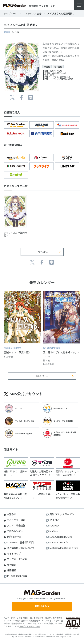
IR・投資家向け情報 (17, 576)
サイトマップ (14, 554)
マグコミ (54, 520)
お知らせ (11, 514)
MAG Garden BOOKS (61, 537)
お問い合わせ (42, 606)
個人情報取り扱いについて (21, 548)
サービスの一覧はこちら (30, 626)
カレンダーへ (42, 376)
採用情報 (11, 570)
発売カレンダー (15, 531)
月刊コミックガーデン (62, 514)
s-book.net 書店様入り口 (20, 542)
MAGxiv (54, 531)
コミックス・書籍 (32, 13)
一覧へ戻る (42, 252)
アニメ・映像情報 (16, 525)
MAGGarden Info (59, 542)
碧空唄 (7, 32)
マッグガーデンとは (17, 559)
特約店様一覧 (14, 537)
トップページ (11, 13)
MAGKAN (54, 525)
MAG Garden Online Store (64, 548)
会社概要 (11, 565)
